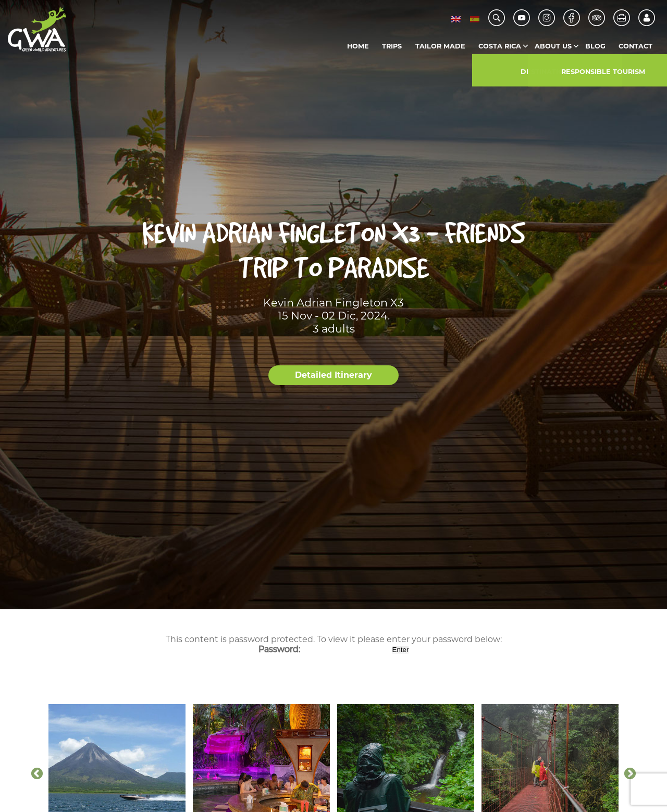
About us (553, 46)
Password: (324, 649)
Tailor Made (440, 46)
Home (358, 46)
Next (630, 774)
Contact (635, 46)
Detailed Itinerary (333, 375)
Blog (595, 46)
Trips (392, 46)
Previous (37, 774)
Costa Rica (500, 46)
